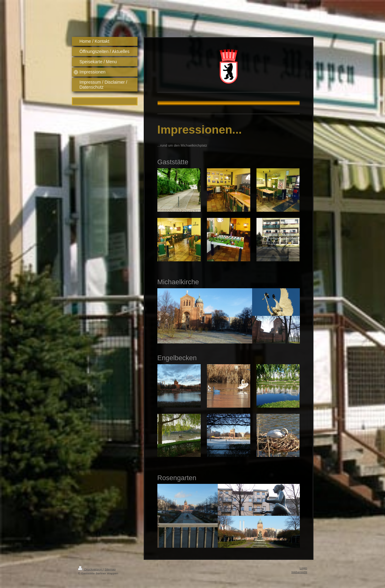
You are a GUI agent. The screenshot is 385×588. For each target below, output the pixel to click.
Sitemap (110, 569)
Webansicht (299, 572)
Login (304, 568)
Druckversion (91, 569)
